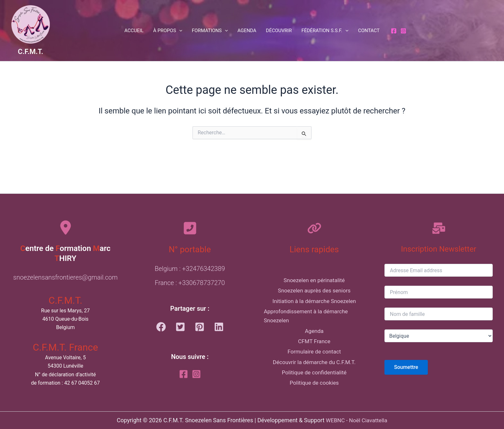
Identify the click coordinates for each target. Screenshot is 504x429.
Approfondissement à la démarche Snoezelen (304, 311)
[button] (179, 31)
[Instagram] (403, 31)
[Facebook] (394, 31)
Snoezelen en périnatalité (314, 268)
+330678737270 (202, 268)
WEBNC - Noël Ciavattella (357, 420)
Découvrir (279, 31)
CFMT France (314, 341)
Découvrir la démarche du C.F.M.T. (314, 367)
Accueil (134, 31)
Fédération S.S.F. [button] (325, 31)
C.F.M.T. (31, 52)
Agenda (247, 31)
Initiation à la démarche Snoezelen (314, 294)
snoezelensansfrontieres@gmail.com (65, 263)
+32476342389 (204, 254)
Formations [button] (210, 31)
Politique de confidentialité (314, 379)
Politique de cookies (314, 392)
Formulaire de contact (314, 354)
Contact (369, 31)
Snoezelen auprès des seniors (314, 281)
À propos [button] (168, 31)
